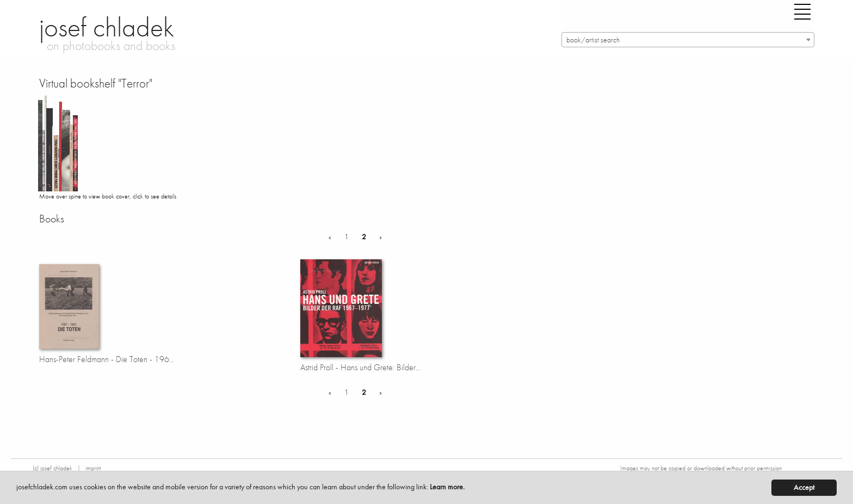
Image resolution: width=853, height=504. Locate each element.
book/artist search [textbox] (593, 40)
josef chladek (107, 27)
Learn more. (447, 487)
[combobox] (688, 40)
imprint (93, 468)
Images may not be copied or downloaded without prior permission (701, 468)
